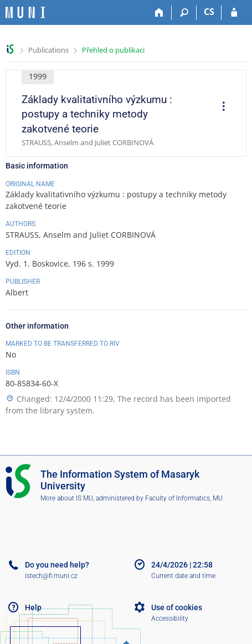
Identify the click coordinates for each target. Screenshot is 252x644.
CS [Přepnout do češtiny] (209, 12)
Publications (48, 50)
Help (33, 607)
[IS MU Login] (234, 13)
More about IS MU (67, 498)
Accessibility (170, 619)
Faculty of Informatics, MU (184, 498)
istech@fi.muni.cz (51, 576)
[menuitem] (220, 108)
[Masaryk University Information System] (25, 12)
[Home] (159, 13)
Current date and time (183, 576)
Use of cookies (177, 607)
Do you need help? (57, 565)
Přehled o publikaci (113, 50)
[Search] (184, 13)
